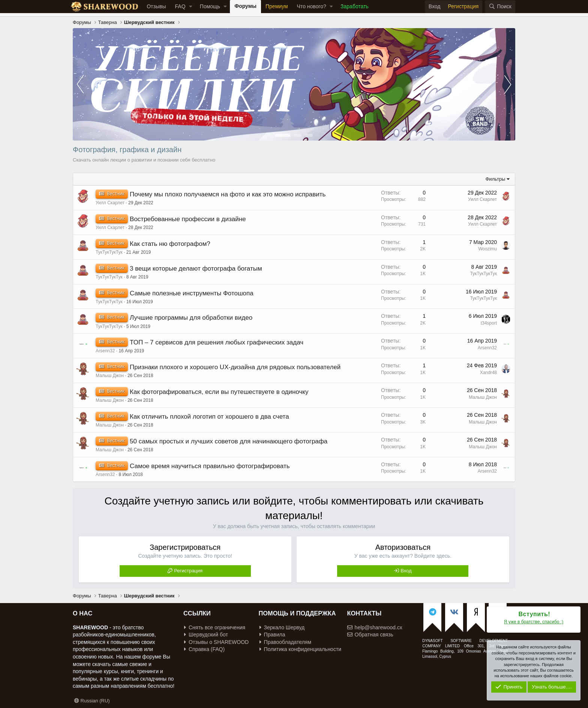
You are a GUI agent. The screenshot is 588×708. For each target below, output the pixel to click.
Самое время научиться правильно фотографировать (210, 466)
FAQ (180, 6)
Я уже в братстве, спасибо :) (534, 622)
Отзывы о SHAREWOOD (216, 642)
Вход (406, 571)
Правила (272, 635)
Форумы (245, 6)
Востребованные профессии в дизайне (188, 219)
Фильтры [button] (495, 179)
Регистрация (188, 571)
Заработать (355, 6)
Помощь (210, 6)
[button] (191, 7)
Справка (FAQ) (204, 649)
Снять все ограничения (215, 627)
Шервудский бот (206, 635)
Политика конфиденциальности (301, 649)
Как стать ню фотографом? (170, 244)
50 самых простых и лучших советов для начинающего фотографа (229, 441)
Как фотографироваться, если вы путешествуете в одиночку (219, 392)
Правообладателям (285, 642)
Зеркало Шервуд (282, 627)
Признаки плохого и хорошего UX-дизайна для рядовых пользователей (235, 367)
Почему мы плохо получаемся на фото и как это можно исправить (228, 194)
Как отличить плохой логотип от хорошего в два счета (209, 417)
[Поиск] (500, 7)
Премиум (277, 6)
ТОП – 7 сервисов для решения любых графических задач (217, 342)
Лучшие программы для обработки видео (191, 318)
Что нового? (312, 6)
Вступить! (535, 614)
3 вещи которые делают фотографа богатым (196, 269)
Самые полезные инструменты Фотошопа (192, 293)
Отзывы (156, 6)
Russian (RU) (92, 701)
